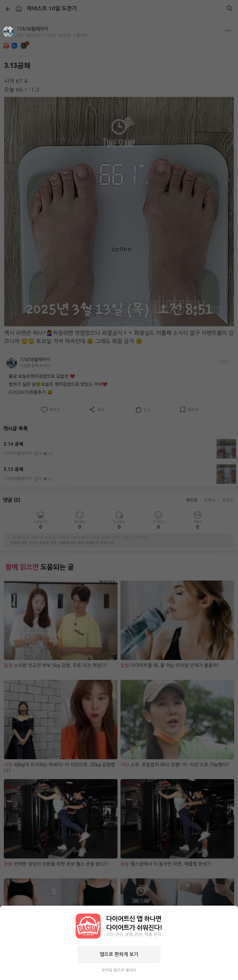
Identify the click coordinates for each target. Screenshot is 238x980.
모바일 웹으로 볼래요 (119, 970)
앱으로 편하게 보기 (119, 954)
